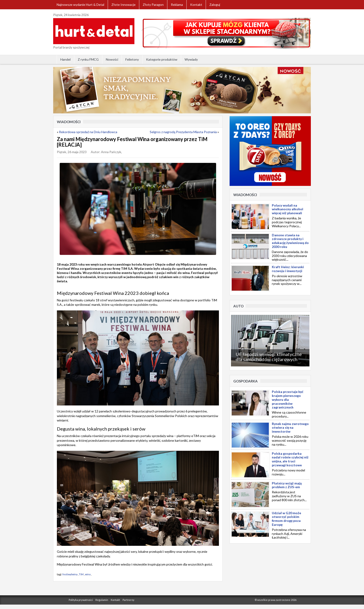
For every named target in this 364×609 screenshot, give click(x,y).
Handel (65, 59)
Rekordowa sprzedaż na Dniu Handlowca (88, 132)
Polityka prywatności (81, 600)
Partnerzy (128, 600)
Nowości (112, 59)
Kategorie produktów (162, 59)
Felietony (132, 59)
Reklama (177, 5)
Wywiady (191, 59)
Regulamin (102, 600)
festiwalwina (70, 574)
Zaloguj (215, 5)
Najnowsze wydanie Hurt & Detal (80, 5)
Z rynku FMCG (88, 59)
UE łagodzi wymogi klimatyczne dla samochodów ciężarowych (269, 357)
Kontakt (196, 5)
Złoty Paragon (153, 5)
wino (88, 574)
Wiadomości (69, 122)
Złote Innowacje (123, 5)
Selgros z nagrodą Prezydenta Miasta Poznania (183, 132)
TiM (81, 574)
